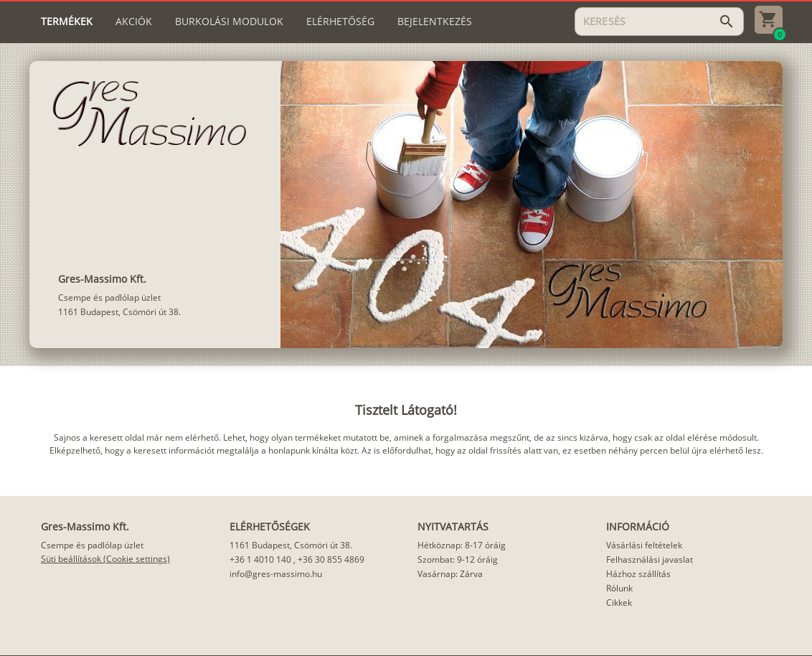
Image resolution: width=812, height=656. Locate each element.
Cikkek (619, 603)
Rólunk (619, 588)
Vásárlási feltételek (644, 545)
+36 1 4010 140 (260, 559)
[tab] (67, 22)
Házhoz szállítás (638, 574)
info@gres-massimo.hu (276, 574)
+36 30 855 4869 (331, 559)
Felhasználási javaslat (650, 559)
